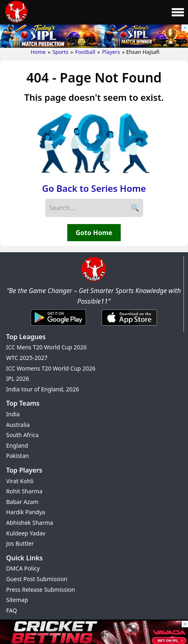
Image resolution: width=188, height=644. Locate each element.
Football (85, 52)
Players (111, 52)
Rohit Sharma (24, 491)
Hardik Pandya (26, 512)
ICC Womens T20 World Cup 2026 (51, 368)
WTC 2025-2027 (27, 358)
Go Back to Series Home (94, 188)
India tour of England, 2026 (43, 389)
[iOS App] (129, 326)
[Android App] (58, 326)
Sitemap (17, 600)
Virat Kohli (20, 481)
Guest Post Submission (37, 579)
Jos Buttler (20, 543)
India (13, 414)
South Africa (22, 435)
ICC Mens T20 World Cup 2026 (46, 347)
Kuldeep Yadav (26, 533)
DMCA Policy (23, 568)
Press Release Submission (41, 590)
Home (38, 52)
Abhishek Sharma (30, 523)
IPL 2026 (18, 379)
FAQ (12, 610)
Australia (18, 425)
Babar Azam (22, 502)
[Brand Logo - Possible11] (94, 280)
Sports (61, 52)
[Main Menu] (178, 12)
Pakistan (18, 456)
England (17, 445)
